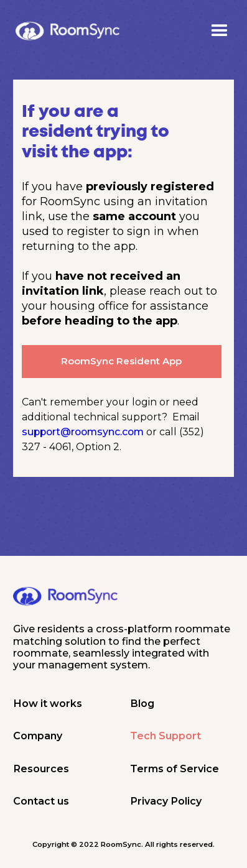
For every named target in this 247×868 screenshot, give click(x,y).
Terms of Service (175, 769)
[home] (68, 31)
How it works (48, 703)
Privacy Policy (166, 801)
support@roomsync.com (83, 432)
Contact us (41, 801)
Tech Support (165, 736)
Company (38, 736)
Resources (41, 769)
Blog (142, 703)
